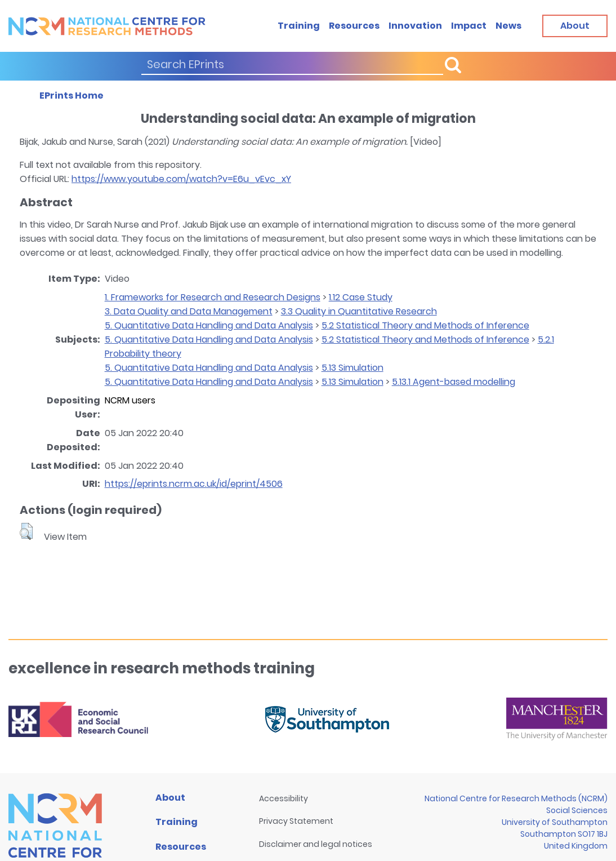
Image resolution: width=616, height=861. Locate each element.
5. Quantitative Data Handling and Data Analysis (209, 325)
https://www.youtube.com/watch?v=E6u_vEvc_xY (181, 179)
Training (299, 26)
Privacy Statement (296, 821)
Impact (469, 26)
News (508, 26)
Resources (354, 26)
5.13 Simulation (352, 368)
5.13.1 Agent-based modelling (454, 382)
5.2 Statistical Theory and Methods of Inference (425, 325)
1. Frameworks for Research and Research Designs (213, 297)
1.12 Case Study (361, 297)
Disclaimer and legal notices (316, 844)
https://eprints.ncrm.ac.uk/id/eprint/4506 (194, 484)
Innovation (415, 26)
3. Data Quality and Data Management (189, 311)
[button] (26, 531)
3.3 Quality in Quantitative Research (359, 311)
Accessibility (284, 798)
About (170, 798)
